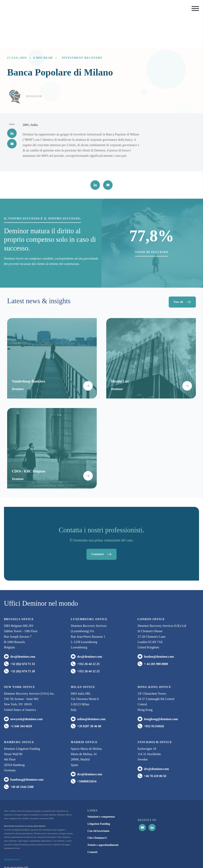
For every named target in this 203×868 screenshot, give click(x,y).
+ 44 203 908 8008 (156, 635)
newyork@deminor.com (26, 690)
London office (151, 590)
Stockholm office (155, 713)
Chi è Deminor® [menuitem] (97, 809)
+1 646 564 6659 (21, 697)
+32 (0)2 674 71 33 (23, 635)
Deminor (34, 67)
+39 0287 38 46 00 (89, 697)
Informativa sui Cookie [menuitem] (150, 858)
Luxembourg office (89, 590)
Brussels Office (19, 590)
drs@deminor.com (23, 627)
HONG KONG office (154, 658)
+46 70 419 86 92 (155, 747)
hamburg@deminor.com (27, 750)
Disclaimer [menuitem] (170, 858)
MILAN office (83, 658)
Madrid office (84, 713)
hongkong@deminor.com (161, 690)
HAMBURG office (19, 713)
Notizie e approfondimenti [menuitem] (103, 816)
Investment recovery (82, 28)
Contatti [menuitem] (92, 823)
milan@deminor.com (91, 690)
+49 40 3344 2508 (22, 757)
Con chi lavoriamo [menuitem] (98, 801)
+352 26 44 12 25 (88, 635)
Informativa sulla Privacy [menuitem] (124, 858)
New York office (20, 658)
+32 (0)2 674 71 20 (23, 642)
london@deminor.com (159, 627)
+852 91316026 (154, 697)
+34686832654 (87, 752)
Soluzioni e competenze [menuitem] (101, 787)
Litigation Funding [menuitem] (99, 795)
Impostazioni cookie (186, 858)
